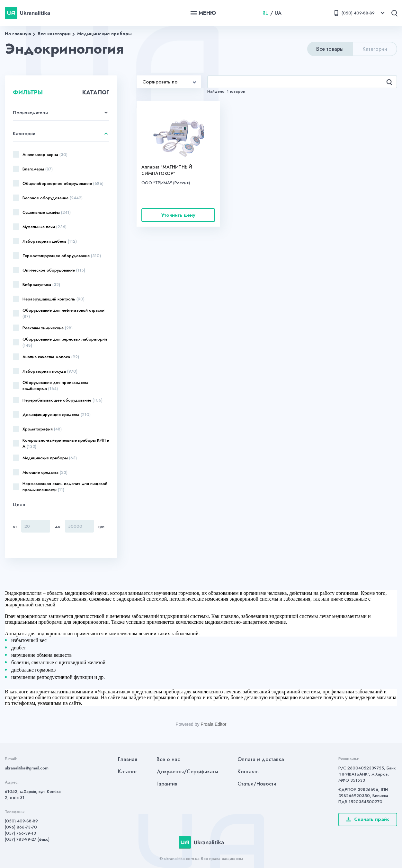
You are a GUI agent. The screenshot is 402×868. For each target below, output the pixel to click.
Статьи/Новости (257, 784)
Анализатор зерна (45, 155)
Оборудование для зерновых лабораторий (65, 342)
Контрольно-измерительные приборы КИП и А (66, 443)
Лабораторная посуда (50, 371)
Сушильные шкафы (47, 212)
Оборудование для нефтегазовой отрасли (63, 313)
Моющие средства (45, 472)
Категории (375, 49)
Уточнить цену (178, 215)
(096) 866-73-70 (21, 827)
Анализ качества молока (51, 357)
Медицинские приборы (104, 34)
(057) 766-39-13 (20, 833)
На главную (18, 34)
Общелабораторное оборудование (63, 183)
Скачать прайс (368, 819)
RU (266, 13)
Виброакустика (41, 285)
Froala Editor (213, 724)
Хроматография (42, 429)
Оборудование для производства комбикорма (55, 386)
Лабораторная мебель (50, 241)
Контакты (249, 772)
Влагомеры (38, 169)
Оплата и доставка (261, 759)
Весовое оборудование (53, 198)
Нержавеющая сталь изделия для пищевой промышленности (65, 487)
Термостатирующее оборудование (62, 256)
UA (278, 13)
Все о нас (168, 759)
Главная (128, 759)
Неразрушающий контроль (54, 299)
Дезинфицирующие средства (57, 415)
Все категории (54, 34)
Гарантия (167, 784)
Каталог (128, 772)
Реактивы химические (48, 328)
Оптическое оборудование (54, 270)
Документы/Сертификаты (187, 772)
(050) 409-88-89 (21, 821)
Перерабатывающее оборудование (63, 400)
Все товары (330, 49)
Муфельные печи (45, 227)
